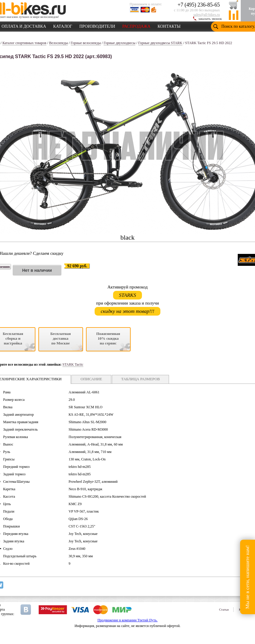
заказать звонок (210, 19)
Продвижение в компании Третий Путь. (127, 620)
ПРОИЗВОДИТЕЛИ (97, 25)
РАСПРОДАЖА (136, 25)
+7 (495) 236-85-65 (199, 5)
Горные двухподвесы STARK (160, 43)
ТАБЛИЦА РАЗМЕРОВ (140, 379)
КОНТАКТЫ (169, 25)
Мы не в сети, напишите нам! (247, 577)
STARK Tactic (73, 364)
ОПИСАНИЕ (91, 379)
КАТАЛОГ (63, 25)
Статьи (224, 609)
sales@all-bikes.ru (207, 15)
